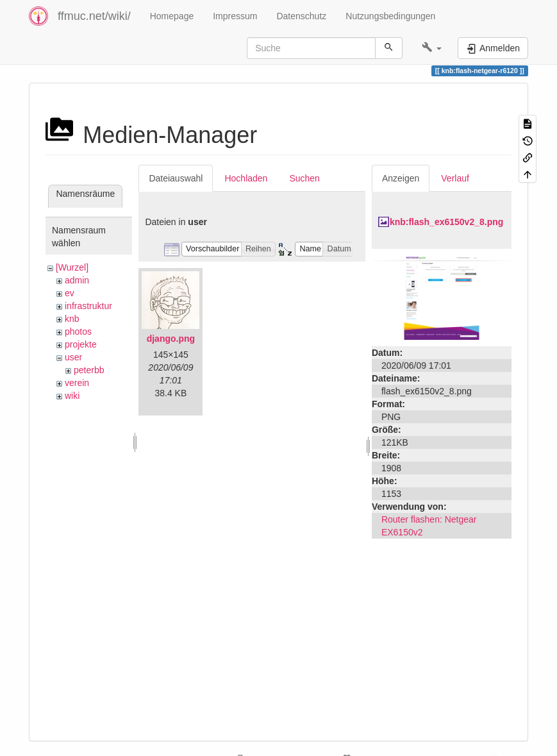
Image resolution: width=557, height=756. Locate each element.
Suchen (304, 178)
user (73, 357)
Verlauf (455, 178)
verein (77, 383)
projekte (81, 344)
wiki (72, 396)
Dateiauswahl (176, 178)
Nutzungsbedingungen (390, 16)
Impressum (235, 16)
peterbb (89, 370)
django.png (171, 339)
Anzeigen (401, 178)
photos (78, 332)
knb (72, 319)
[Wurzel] (72, 267)
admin (77, 280)
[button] (432, 48)
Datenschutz (301, 16)
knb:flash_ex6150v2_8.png (446, 222)
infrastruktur (88, 306)
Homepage (172, 16)
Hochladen (246, 178)
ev (70, 293)
